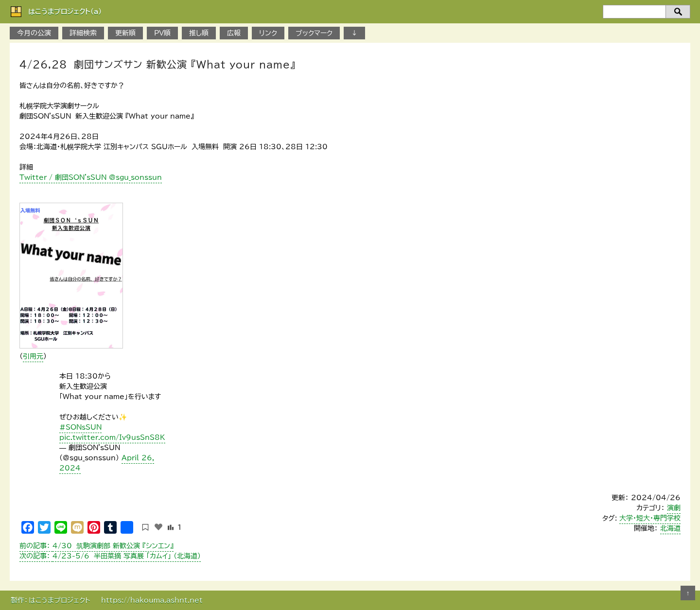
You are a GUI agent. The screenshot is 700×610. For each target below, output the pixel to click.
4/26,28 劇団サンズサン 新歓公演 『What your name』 (157, 64)
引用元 (33, 356)
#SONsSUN (80, 427)
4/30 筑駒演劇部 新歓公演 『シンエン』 (96, 546)
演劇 (674, 508)
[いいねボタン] (158, 527)
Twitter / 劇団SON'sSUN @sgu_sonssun (91, 177)
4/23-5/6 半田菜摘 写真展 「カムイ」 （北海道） (110, 556)
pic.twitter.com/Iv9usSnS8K (112, 437)
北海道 (670, 528)
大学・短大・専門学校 (650, 518)
